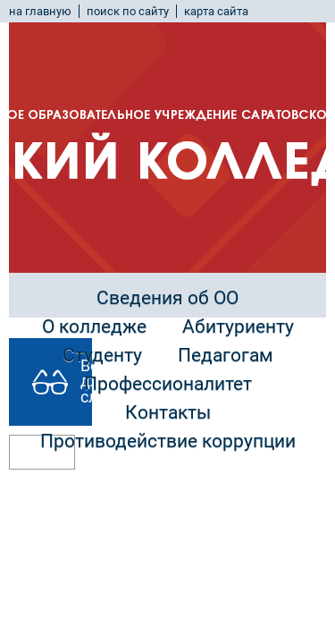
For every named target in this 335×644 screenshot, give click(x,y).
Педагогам (226, 355)
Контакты (168, 412)
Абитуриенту (238, 326)
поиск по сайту (128, 11)
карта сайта (216, 11)
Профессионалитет (168, 384)
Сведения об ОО (167, 298)
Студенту (102, 355)
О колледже (94, 326)
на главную (40, 11)
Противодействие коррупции (168, 441)
